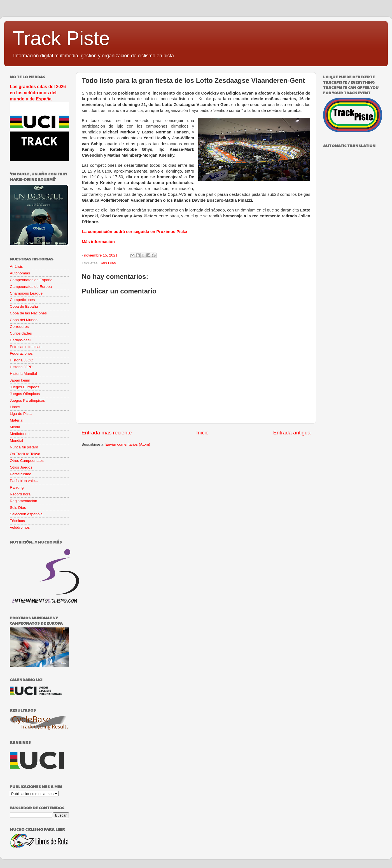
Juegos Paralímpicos (27, 400)
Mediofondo (20, 434)
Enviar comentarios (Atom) (128, 444)
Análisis (16, 266)
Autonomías (20, 273)
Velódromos (20, 527)
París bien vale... (24, 481)
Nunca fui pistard (24, 447)
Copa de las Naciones (28, 313)
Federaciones (21, 353)
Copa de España (24, 306)
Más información (98, 242)
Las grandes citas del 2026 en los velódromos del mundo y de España (38, 93)
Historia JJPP (21, 367)
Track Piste (61, 38)
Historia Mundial (23, 374)
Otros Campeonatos (27, 461)
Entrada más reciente (107, 433)
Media (15, 427)
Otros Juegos (21, 467)
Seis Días (108, 263)
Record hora (20, 494)
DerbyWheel (20, 340)
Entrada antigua (292, 433)
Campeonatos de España (31, 280)
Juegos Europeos (25, 387)
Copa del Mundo (24, 320)
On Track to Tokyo (25, 454)
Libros (15, 407)
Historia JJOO (22, 360)
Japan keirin (20, 380)
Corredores (19, 327)
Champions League (26, 293)
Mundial (16, 440)
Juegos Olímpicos (25, 394)
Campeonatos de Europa (31, 287)
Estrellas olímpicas (26, 347)
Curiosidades (21, 333)
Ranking (17, 487)
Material (17, 420)
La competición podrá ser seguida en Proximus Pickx (135, 232)
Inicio (202, 433)
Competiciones (22, 300)
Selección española (26, 514)
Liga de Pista (21, 414)
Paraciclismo (21, 474)
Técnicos (17, 521)
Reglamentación (24, 501)
